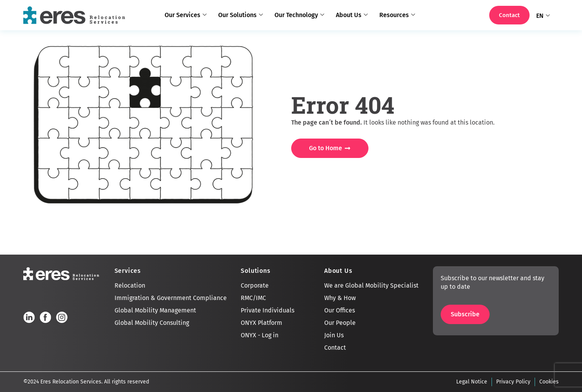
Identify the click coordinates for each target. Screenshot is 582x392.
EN (543, 16)
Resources (397, 15)
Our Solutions (241, 15)
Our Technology (299, 15)
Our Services (186, 15)
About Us (352, 15)
